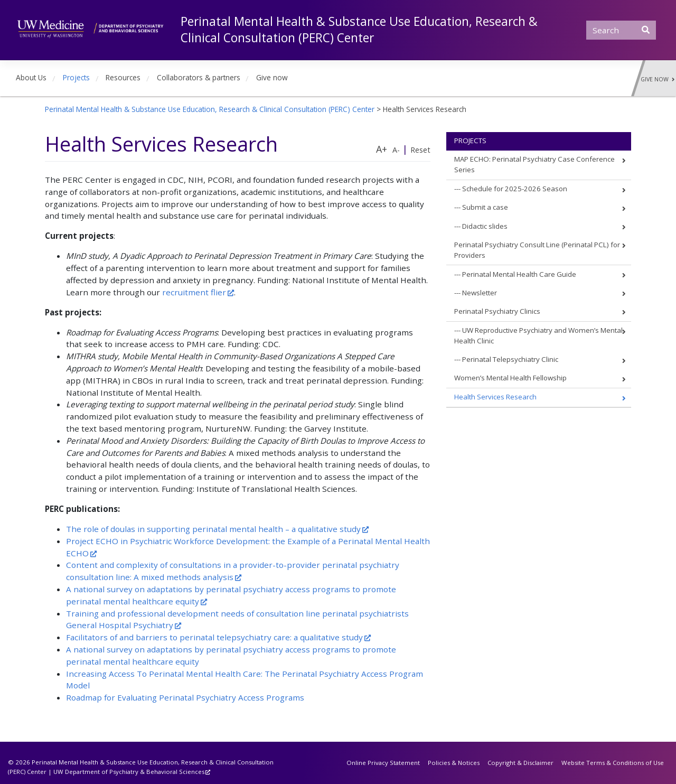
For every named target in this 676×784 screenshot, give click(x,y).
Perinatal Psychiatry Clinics (497, 311)
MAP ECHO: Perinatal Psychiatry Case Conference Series (534, 164)
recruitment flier (194, 292)
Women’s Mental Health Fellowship (510, 378)
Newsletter (480, 293)
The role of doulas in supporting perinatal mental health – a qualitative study (213, 529)
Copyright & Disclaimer (520, 763)
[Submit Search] (646, 30)
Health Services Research (495, 397)
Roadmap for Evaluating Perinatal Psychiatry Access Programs (185, 697)
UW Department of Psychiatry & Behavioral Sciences (129, 772)
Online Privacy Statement (383, 763)
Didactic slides (485, 226)
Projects (76, 77)
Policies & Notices (454, 763)
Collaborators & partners (199, 77)
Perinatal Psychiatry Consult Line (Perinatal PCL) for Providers (537, 250)
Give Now (658, 79)
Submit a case (485, 207)
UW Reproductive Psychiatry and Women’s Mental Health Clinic (538, 335)
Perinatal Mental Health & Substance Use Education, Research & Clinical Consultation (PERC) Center (359, 30)
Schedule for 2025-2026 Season (515, 189)
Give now (272, 77)
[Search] (621, 30)
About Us (31, 77)
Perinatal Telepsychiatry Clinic (510, 359)
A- (396, 150)
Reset (420, 150)
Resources (123, 77)
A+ (382, 149)
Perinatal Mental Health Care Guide (519, 274)
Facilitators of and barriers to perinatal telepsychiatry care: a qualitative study (214, 637)
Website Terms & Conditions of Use (613, 763)
